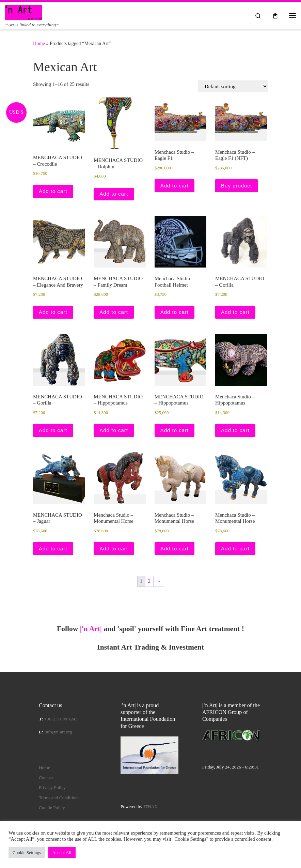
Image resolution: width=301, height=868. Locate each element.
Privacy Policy (52, 787)
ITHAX (150, 806)
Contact (46, 778)
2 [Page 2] (149, 581)
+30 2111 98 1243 (61, 719)
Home (39, 43)
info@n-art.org (58, 732)
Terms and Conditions (59, 798)
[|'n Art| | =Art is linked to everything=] (24, 12)
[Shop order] (233, 86)
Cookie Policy (52, 808)
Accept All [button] (62, 852)
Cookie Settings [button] (27, 852)
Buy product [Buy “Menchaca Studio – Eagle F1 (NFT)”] (236, 186)
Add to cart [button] (53, 191)
